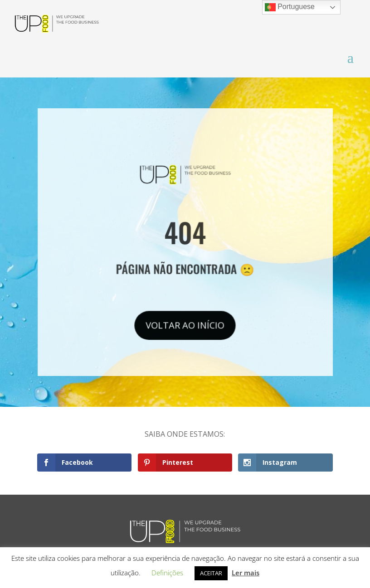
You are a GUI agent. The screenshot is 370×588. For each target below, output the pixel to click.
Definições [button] (167, 573)
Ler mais (246, 573)
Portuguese (290, 7)
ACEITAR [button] (211, 573)
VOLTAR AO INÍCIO (185, 323)
